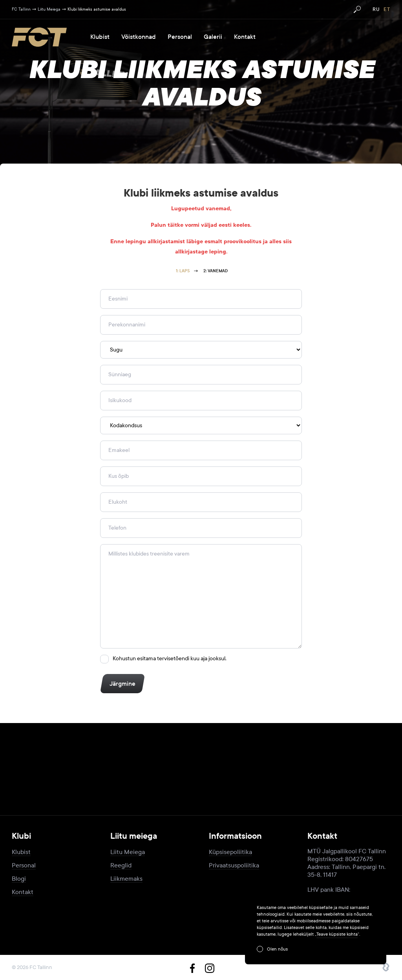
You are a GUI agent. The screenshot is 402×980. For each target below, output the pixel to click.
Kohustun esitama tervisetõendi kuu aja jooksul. (170, 658)
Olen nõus (277, 949)
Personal (180, 37)
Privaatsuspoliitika (234, 865)
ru (376, 9)
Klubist (100, 37)
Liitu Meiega (128, 852)
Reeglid (121, 865)
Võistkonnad (139, 37)
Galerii (213, 37)
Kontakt (245, 37)
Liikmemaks (126, 879)
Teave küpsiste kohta (337, 934)
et (387, 9)
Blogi (19, 879)
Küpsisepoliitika (230, 852)
